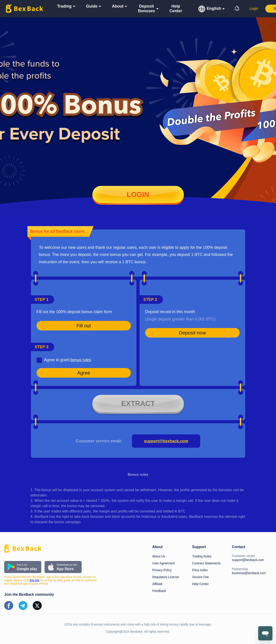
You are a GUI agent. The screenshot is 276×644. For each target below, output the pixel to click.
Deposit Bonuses (146, 9)
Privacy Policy (162, 570)
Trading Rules (202, 556)
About (118, 6)
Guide (92, 6)
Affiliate (157, 584)
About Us (159, 556)
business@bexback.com (249, 573)
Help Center (176, 9)
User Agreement (164, 563)
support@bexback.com (166, 441)
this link (34, 580)
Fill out (84, 326)
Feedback (159, 591)
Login (254, 9)
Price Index (200, 570)
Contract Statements (206, 563)
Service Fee (201, 577)
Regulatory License (166, 577)
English (214, 8)
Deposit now (192, 333)
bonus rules (81, 360)
